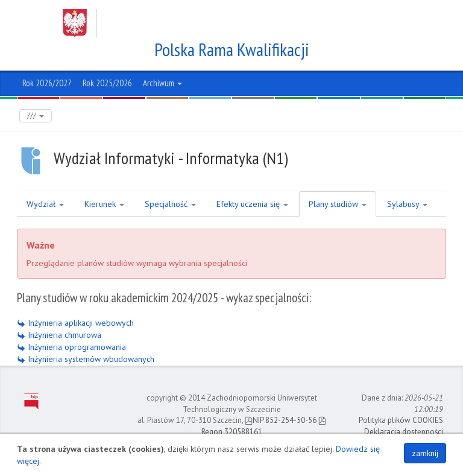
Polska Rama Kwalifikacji (232, 49)
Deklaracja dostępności (404, 432)
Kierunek (104, 204)
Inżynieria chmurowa (59, 335)
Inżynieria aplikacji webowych (75, 323)
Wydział (45, 204)
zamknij (425, 453)
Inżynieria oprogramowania (71, 347)
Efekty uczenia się (252, 204)
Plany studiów (338, 204)
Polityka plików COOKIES (401, 420)
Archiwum (162, 83)
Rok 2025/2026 (107, 83)
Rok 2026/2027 (47, 83)
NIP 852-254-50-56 (281, 420)
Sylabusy (407, 204)
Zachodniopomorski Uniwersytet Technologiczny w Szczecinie (220, 23)
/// (36, 116)
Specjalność (170, 204)
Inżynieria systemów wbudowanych (86, 359)
